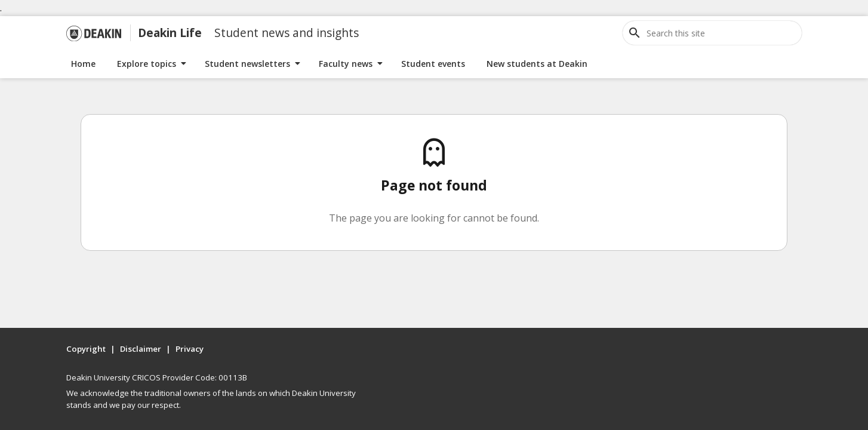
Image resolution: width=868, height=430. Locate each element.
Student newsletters (247, 64)
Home (83, 64)
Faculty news (346, 64)
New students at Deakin (537, 64)
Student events (433, 64)
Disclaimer (141, 349)
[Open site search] (635, 33)
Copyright (86, 349)
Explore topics (147, 64)
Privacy (190, 349)
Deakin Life (170, 33)
